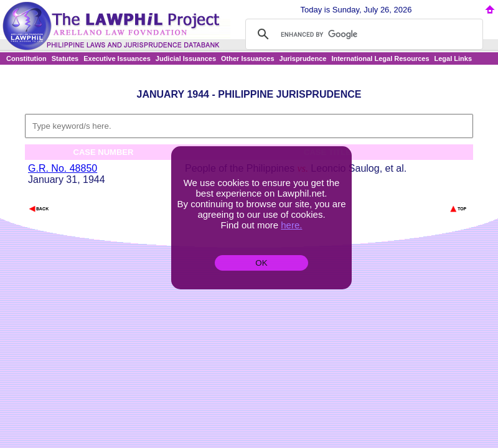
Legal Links (453, 58)
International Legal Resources (380, 58)
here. (291, 225)
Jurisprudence (303, 58)
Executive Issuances (117, 58)
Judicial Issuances (186, 58)
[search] (362, 34)
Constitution (26, 58)
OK (261, 263)
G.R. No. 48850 (63, 168)
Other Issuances (248, 58)
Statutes (65, 58)
